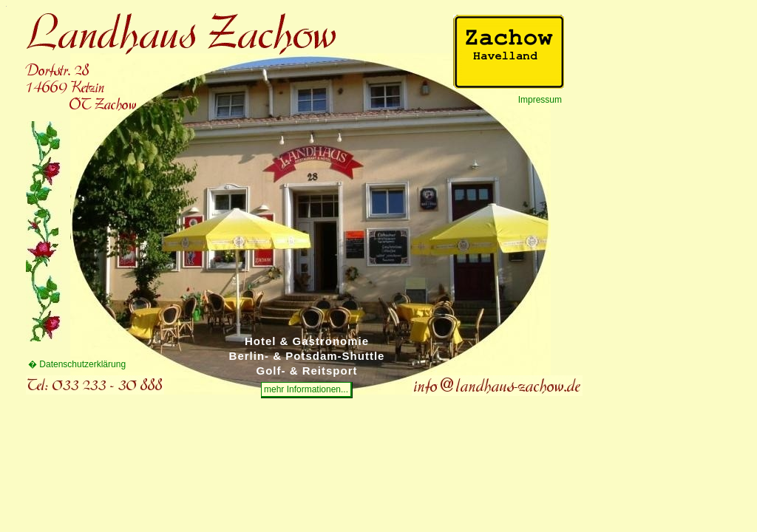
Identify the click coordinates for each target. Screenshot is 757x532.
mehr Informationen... (306, 389)
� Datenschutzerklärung (77, 364)
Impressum (540, 100)
